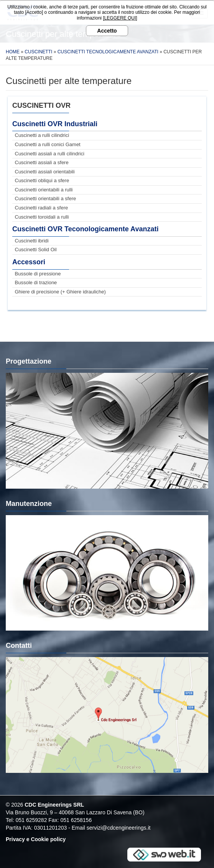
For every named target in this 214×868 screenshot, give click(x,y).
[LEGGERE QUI (119, 18)
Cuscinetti (38, 52)
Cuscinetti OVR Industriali (55, 124)
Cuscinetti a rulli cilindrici (42, 135)
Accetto (107, 31)
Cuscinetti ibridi (32, 241)
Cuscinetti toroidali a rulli (42, 217)
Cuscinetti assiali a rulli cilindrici (50, 154)
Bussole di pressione (38, 274)
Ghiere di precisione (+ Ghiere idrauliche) (60, 292)
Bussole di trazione (36, 282)
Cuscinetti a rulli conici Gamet (48, 144)
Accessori (29, 262)
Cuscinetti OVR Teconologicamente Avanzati (85, 229)
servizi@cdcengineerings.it (119, 828)
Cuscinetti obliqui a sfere (42, 180)
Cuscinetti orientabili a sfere (46, 198)
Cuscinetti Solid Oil (36, 250)
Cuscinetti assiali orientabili (45, 172)
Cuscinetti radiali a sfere (42, 208)
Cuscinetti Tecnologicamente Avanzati (108, 52)
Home (13, 52)
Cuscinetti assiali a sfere (42, 162)
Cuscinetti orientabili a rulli (44, 190)
